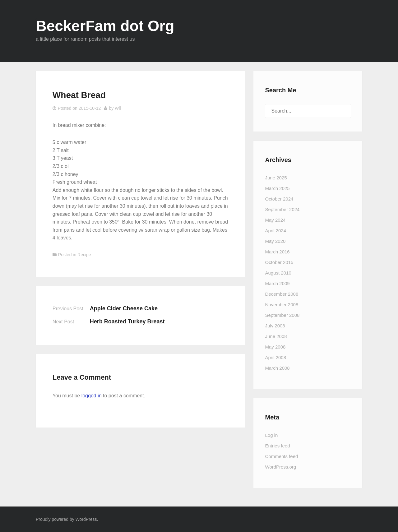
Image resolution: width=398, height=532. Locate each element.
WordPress (86, 519)
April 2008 (276, 357)
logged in (92, 396)
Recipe (84, 255)
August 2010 (278, 273)
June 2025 (276, 178)
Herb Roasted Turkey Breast (127, 322)
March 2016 (278, 252)
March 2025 (278, 188)
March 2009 (278, 283)
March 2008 (278, 368)
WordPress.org (281, 467)
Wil (118, 108)
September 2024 (282, 209)
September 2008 (282, 315)
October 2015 (279, 262)
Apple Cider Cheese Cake (124, 308)
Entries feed (278, 446)
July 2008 (275, 326)
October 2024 (279, 199)
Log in (272, 435)
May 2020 (275, 241)
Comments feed (282, 456)
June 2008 (276, 336)
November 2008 (282, 305)
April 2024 (276, 231)
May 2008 (275, 347)
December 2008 (282, 294)
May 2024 (275, 220)
